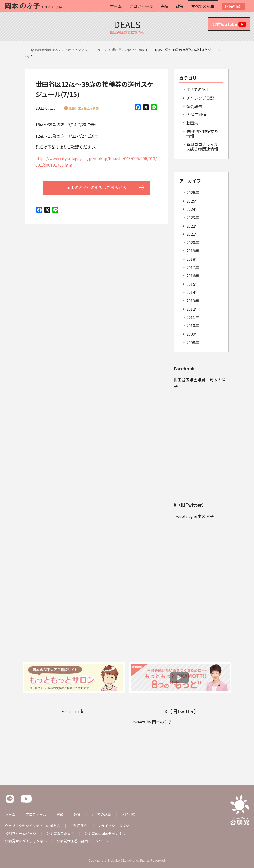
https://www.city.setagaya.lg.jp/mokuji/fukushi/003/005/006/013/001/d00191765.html (96, 162)
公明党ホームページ (21, 833)
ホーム (116, 6)
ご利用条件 (79, 826)
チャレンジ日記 (200, 98)
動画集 (192, 123)
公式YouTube (229, 24)
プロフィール (141, 6)
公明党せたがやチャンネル (26, 841)
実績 (164, 6)
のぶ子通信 (196, 115)
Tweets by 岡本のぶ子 (194, 516)
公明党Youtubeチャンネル (105, 833)
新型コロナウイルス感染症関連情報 (202, 147)
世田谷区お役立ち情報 (84, 108)
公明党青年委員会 (60, 833)
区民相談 (233, 6)
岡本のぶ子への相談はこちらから (96, 187)
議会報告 (194, 106)
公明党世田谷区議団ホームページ (83, 841)
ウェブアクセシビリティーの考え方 (32, 826)
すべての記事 (203, 6)
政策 (180, 6)
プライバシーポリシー (115, 826)
